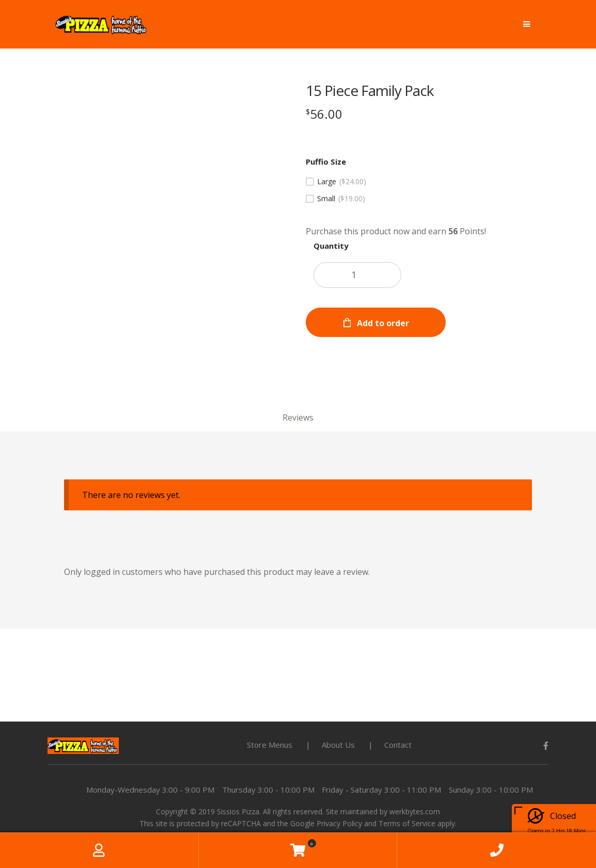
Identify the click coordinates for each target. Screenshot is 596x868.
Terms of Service (407, 823)
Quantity (331, 246)
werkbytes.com (415, 811)
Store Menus (270, 745)
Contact (398, 745)
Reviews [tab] (298, 417)
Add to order (383, 323)
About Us (338, 745)
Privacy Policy (339, 823)
